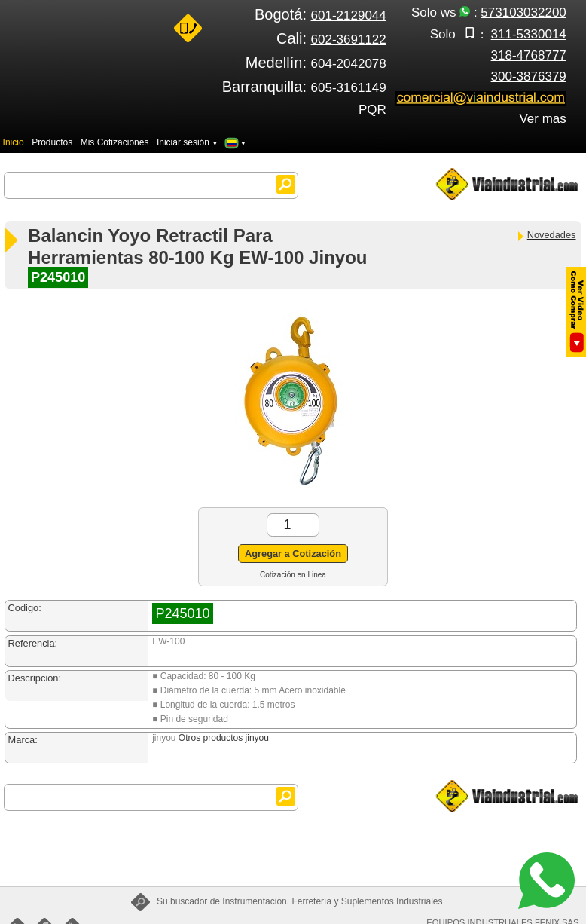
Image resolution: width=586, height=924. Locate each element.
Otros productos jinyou (224, 738)
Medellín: (316, 63)
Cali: (331, 38)
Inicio (14, 142)
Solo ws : (489, 12)
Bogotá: (320, 14)
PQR (372, 110)
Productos (52, 142)
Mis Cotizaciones (115, 142)
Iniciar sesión (188, 142)
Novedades (546, 235)
